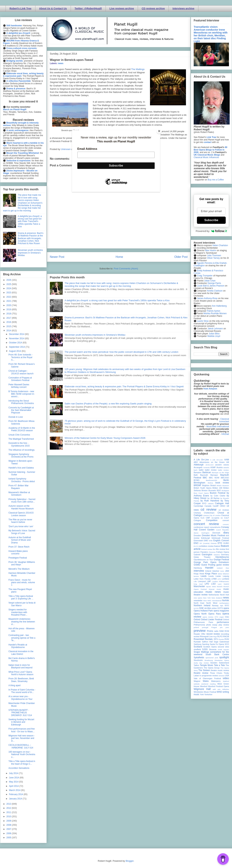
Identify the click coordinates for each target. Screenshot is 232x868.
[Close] (159, 131)
